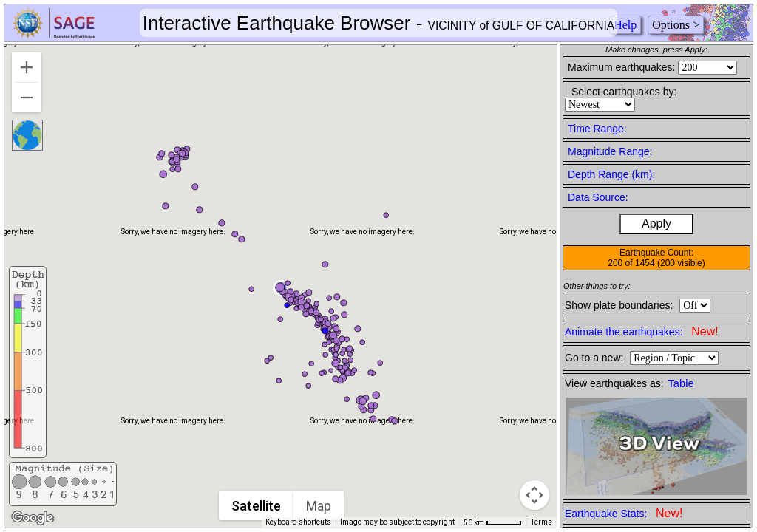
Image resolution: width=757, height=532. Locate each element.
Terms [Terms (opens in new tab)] (542, 522)
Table (681, 383)
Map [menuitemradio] (319, 506)
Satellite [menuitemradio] (256, 506)
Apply (656, 224)
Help (625, 25)
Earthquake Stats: (624, 513)
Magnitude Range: (610, 151)
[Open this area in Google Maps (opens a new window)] (33, 518)
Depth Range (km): (611, 174)
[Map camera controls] (534, 495)
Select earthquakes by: (624, 92)
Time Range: (597, 129)
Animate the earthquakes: (642, 331)
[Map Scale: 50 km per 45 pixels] (493, 522)
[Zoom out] (27, 98)
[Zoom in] (27, 67)
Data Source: (598, 197)
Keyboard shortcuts (298, 522)
